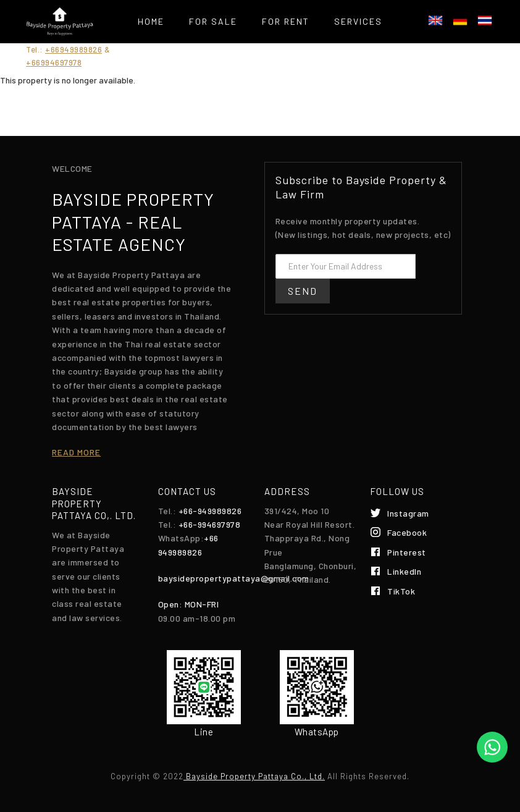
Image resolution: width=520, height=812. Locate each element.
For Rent (286, 21)
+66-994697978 (210, 524)
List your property (216, 52)
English (435, 20)
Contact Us (325, 52)
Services (358, 21)
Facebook (407, 532)
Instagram (408, 513)
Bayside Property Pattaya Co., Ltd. (254, 776)
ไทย (485, 20)
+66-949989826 (210, 511)
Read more (76, 452)
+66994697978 (54, 62)
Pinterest (407, 552)
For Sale (213, 21)
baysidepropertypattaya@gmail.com (234, 578)
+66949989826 (73, 49)
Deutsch (460, 20)
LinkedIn (404, 571)
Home (151, 21)
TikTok (401, 591)
